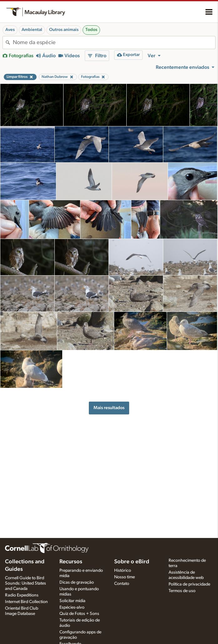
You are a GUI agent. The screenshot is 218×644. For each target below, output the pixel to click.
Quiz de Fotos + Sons (79, 614)
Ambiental (32, 30)
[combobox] (114, 43)
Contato (122, 584)
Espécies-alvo (72, 607)
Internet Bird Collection (26, 602)
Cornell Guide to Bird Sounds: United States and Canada (25, 583)
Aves (10, 30)
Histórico (123, 570)
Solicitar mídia (72, 601)
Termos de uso (182, 591)
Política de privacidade (189, 584)
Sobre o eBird (132, 562)
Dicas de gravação (77, 582)
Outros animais (64, 30)
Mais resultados (109, 408)
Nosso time (124, 577)
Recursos (71, 562)
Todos (91, 30)
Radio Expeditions (22, 595)
